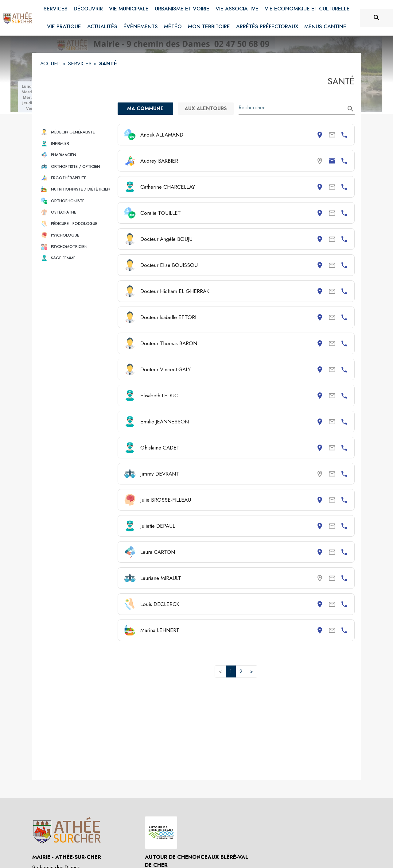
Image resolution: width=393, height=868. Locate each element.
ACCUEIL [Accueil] (51, 64)
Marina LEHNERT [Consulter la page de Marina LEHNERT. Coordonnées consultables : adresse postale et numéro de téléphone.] (160, 630)
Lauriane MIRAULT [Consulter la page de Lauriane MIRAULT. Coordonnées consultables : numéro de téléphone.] (161, 578)
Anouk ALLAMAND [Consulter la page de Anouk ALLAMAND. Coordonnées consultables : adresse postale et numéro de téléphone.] (162, 135)
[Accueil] (18, 18)
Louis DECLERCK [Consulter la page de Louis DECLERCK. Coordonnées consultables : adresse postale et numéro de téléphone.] (160, 604)
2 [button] (241, 671)
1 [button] (231, 671)
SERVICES (80, 64)
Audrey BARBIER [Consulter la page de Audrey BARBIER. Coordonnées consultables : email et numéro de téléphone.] (159, 161)
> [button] (252, 671)
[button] (76, 132)
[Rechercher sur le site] (377, 18)
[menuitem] (56, 8)
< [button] (220, 671)
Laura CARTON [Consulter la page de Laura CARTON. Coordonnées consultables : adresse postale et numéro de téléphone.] (158, 552)
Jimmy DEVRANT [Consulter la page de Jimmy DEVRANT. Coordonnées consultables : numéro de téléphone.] (160, 474)
